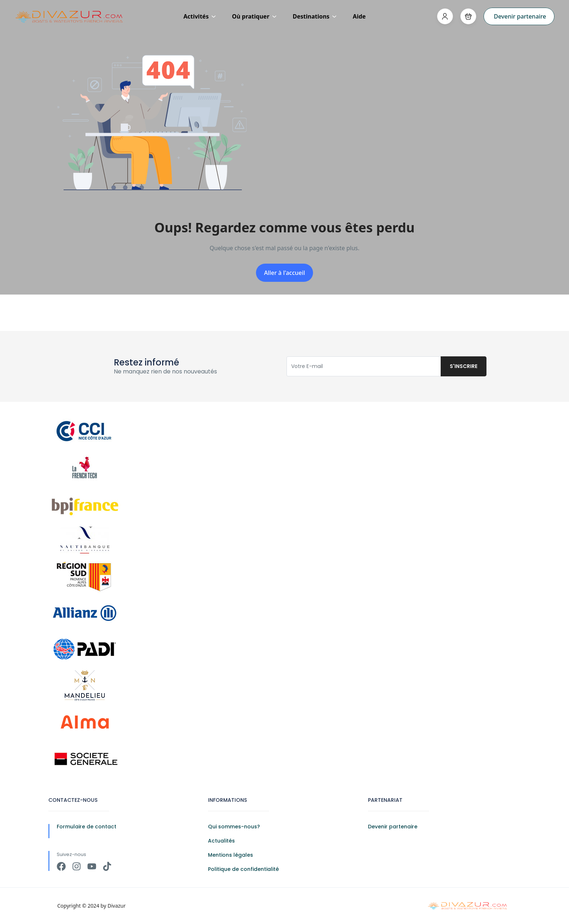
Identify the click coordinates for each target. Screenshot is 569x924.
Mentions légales (231, 855)
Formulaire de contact (87, 827)
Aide (359, 16)
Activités (200, 16)
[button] (468, 16)
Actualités (221, 841)
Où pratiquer (254, 16)
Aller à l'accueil (284, 273)
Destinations (315, 16)
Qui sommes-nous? (234, 827)
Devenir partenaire (520, 16)
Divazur (117, 906)
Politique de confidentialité (243, 869)
